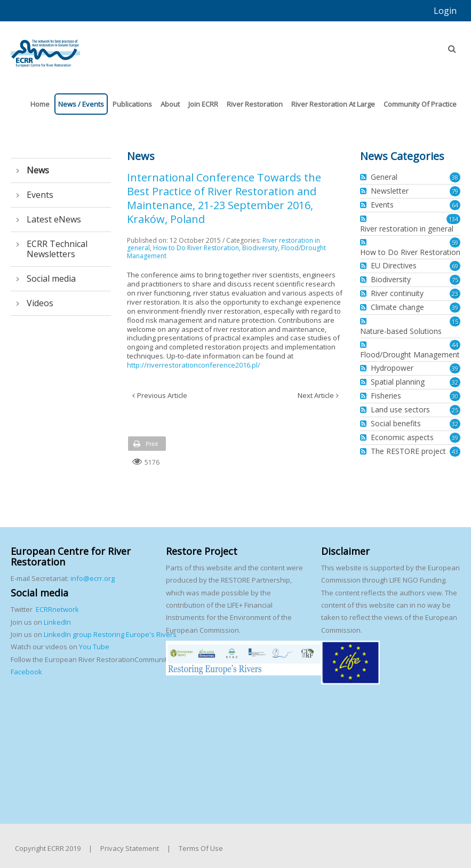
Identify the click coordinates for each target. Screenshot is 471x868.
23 (455, 294)
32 (455, 382)
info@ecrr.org (93, 578)
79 (455, 191)
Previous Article (162, 395)
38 (455, 177)
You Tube (93, 647)
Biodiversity (260, 248)
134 (453, 219)
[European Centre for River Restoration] (45, 49)
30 (455, 396)
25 (455, 410)
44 (455, 345)
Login (445, 11)
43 (455, 452)
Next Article (316, 395)
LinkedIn (57, 622)
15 (455, 321)
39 (455, 308)
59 (455, 242)
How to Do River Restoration (196, 248)
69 (455, 266)
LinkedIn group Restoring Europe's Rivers (110, 634)
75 (455, 280)
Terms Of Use (201, 848)
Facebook (26, 672)
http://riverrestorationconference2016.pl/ (194, 365)
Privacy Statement (130, 848)
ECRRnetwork (57, 609)
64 (455, 205)
